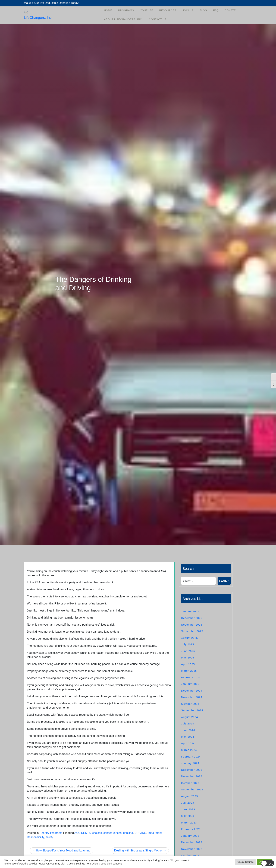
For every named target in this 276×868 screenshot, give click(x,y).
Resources (168, 10)
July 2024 (188, 723)
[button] (268, 863)
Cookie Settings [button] (245, 862)
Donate (230, 10)
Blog (203, 10)
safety (49, 837)
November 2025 (192, 625)
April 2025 (188, 664)
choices (97, 833)
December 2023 (192, 770)
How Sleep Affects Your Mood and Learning (63, 850)
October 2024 (190, 704)
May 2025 (188, 658)
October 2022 (190, 855)
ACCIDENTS (83, 833)
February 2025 (191, 677)
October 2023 (190, 783)
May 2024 (188, 737)
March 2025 (189, 671)
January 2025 (190, 684)
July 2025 (188, 644)
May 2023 (188, 816)
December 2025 (192, 618)
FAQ (216, 10)
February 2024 (191, 757)
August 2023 (189, 796)
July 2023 (188, 803)
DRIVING (140, 833)
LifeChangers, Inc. (38, 18)
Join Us (188, 10)
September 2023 (192, 789)
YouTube (147, 10)
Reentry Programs (51, 833)
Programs (126, 10)
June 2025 (188, 651)
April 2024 (188, 743)
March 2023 (189, 823)
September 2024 (192, 710)
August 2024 (189, 717)
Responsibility (36, 837)
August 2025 (189, 638)
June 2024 (188, 730)
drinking (128, 833)
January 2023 (190, 836)
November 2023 (192, 776)
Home (108, 10)
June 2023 (188, 809)
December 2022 (192, 842)
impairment (155, 833)
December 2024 (192, 691)
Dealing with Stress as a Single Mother (138, 850)
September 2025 (192, 631)
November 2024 (192, 697)
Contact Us (158, 19)
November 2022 (192, 849)
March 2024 (189, 750)
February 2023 (191, 829)
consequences (112, 833)
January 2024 (190, 763)
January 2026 (190, 611)
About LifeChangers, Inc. (123, 19)
